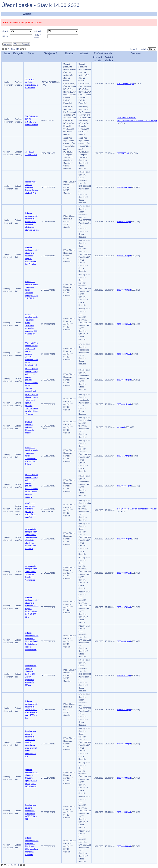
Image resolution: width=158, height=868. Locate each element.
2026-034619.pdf (124, 641)
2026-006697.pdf (124, 573)
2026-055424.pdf (124, 380)
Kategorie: (38, 31)
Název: (5, 36)
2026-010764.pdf (124, 607)
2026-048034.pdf (124, 812)
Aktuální (27, 14)
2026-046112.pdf (124, 675)
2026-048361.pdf (124, 187)
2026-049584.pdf (124, 846)
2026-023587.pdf (124, 539)
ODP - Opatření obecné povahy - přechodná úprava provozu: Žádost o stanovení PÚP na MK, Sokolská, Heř (32, 354)
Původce (69, 53)
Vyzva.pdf (121, 427)
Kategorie (18, 53)
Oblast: (5, 31)
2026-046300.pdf (124, 744)
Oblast (7, 53)
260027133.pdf (123, 153)
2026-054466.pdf (124, 486)
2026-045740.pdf (124, 710)
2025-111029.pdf (124, 456)
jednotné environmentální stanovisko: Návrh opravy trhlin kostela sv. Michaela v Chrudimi (32, 846)
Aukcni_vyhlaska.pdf (126, 83)
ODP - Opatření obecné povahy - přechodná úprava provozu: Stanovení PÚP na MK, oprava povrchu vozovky (32, 486)
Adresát (84, 53)
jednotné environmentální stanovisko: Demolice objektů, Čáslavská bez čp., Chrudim (32, 256)
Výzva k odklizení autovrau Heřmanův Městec (30, 427)
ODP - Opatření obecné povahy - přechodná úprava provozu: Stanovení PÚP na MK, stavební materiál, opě (32, 380)
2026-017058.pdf (124, 256)
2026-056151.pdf (124, 404)
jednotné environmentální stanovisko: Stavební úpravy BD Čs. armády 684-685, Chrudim (32, 778)
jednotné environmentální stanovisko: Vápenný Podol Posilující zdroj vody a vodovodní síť (32, 641)
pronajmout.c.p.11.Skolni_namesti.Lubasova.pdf (137, 509)
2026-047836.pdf (124, 778)
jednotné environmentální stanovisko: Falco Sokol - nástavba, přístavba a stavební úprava (32, 222)
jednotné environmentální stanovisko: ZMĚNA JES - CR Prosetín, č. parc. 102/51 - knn (32, 710)
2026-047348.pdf (124, 290)
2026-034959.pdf (124, 324)
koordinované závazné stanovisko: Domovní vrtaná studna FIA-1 (32, 187)
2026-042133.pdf (124, 222)
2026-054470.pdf (124, 354)
